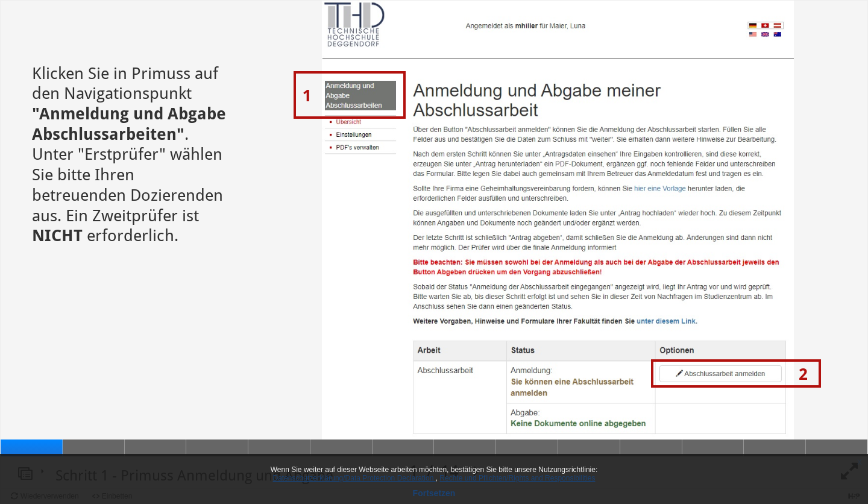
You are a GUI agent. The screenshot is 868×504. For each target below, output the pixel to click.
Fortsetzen (434, 493)
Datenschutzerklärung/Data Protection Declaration (354, 478)
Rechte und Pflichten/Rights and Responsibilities (517, 478)
